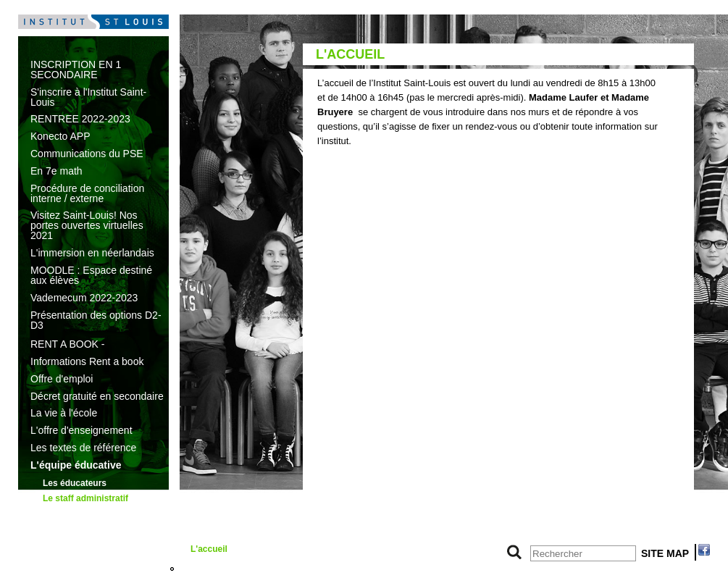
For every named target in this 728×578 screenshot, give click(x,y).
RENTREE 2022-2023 (80, 119)
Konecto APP (60, 136)
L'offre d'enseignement (81, 430)
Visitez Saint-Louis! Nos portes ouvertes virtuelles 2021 (87, 225)
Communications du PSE (87, 154)
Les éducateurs (75, 483)
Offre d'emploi (62, 379)
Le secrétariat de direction (225, 506)
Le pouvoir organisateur (84, 531)
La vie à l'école (64, 413)
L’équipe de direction (86, 514)
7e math (49, 569)
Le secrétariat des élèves (242, 529)
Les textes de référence (83, 448)
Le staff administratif (85, 498)
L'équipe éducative (76, 465)
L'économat (215, 569)
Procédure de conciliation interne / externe (87, 193)
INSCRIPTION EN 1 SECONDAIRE (76, 70)
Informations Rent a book (87, 361)
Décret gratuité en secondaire (97, 396)
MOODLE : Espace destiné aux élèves (91, 275)
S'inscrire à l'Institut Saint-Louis (88, 97)
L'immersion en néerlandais (92, 253)
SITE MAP (665, 553)
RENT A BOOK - (67, 344)
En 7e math (57, 171)
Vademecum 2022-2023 (84, 298)
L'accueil (209, 549)
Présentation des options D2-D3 (96, 320)
